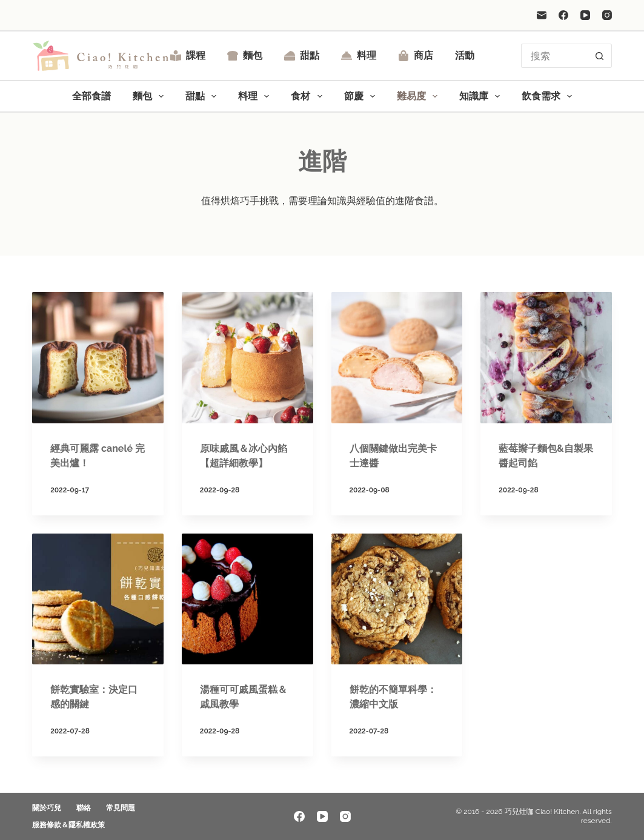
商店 (416, 55)
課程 (188, 55)
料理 (359, 55)
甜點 (302, 55)
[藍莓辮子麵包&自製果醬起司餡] (546, 358)
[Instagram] (607, 15)
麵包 (245, 55)
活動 (465, 55)
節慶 (362, 96)
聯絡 (84, 808)
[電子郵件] (542, 15)
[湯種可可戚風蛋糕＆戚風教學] (247, 599)
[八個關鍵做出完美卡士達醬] (397, 358)
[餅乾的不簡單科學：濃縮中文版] (397, 599)
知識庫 (482, 96)
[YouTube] (585, 15)
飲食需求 (549, 96)
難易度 (420, 96)
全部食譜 (91, 96)
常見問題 (121, 808)
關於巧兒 (47, 808)
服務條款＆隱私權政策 (68, 825)
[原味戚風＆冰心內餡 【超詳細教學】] (247, 358)
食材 (309, 96)
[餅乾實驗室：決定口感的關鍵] (98, 599)
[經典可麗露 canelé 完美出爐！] (98, 358)
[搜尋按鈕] (600, 56)
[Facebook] (563, 15)
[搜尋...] (554, 56)
